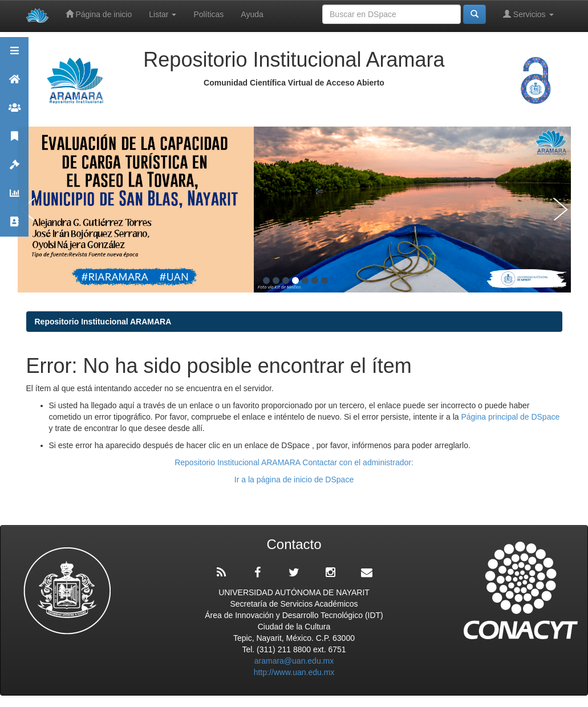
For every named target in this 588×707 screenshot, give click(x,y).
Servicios (528, 14)
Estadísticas (14, 198)
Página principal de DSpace (510, 417)
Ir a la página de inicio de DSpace (294, 480)
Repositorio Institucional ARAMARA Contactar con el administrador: (294, 462)
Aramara (14, 84)
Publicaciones (14, 141)
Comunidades (14, 113)
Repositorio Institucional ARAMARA (103, 322)
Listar (163, 14)
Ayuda (252, 14)
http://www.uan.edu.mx (294, 672)
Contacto (14, 227)
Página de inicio (99, 14)
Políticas (208, 14)
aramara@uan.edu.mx (294, 661)
